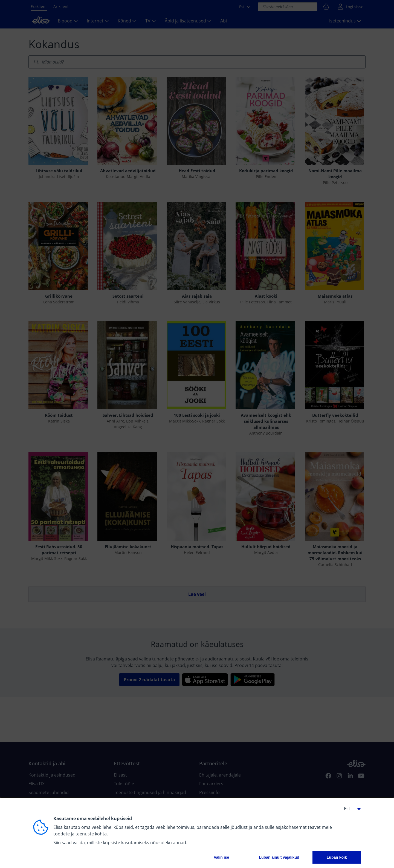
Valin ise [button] (221, 857)
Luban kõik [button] (337, 857)
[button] (350, 809)
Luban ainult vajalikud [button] (279, 857)
